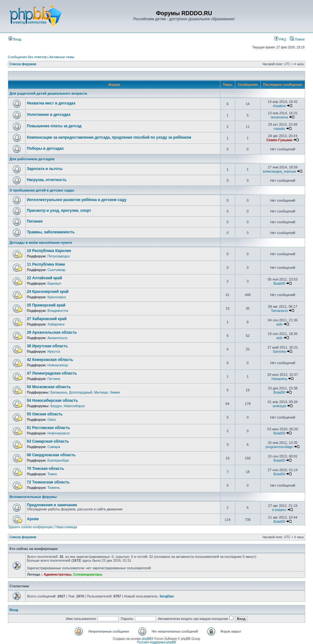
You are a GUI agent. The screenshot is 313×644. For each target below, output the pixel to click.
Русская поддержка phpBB (156, 642)
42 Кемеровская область (50, 360)
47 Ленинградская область (52, 373)
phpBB (146, 639)
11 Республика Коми (46, 264)
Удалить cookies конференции (31, 527)
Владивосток (58, 311)
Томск (52, 474)
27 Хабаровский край (47, 319)
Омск (52, 420)
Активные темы (62, 57)
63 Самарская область (48, 441)
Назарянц (279, 379)
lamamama (279, 117)
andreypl (279, 406)
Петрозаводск (58, 256)
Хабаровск (56, 324)
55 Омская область (45, 414)
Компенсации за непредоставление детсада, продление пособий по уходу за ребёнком (109, 137)
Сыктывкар (56, 270)
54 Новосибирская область (52, 401)
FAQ (280, 39)
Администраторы (57, 575)
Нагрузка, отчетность (47, 180)
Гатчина (54, 379)
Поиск (297, 39)
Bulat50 (279, 283)
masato (279, 129)
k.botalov (279, 510)
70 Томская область (46, 469)
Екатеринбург (58, 460)
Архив (33, 519)
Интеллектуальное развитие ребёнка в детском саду (77, 200)
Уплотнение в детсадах (49, 115)
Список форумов (23, 64)
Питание (35, 221)
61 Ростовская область (49, 428)
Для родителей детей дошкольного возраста (48, 93)
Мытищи (101, 392)
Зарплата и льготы (45, 169)
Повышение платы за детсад (54, 126)
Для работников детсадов (32, 159)
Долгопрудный (80, 392)
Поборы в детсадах (45, 148)
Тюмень (54, 488)
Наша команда (66, 527)
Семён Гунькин (279, 140)
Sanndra (279, 351)
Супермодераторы (88, 575)
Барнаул (54, 283)
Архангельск (57, 338)
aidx (279, 324)
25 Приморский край (46, 305)
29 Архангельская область (52, 332)
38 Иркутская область (47, 346)
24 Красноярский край (48, 292)
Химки (115, 392)
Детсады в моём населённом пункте (41, 243)
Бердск (56, 406)
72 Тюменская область (48, 482)
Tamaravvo (279, 311)
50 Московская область (49, 387)
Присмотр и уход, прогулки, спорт (59, 211)
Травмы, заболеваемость (51, 232)
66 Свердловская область (51, 455)
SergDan (166, 596)
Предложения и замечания (52, 505)
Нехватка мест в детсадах (51, 103)
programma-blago (279, 447)
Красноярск (57, 297)
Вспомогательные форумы (33, 497)
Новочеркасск (59, 433)
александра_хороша (279, 171)
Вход (15, 39)
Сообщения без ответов (27, 57)
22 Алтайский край (44, 278)
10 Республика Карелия (49, 251)
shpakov (279, 106)
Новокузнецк (58, 365)
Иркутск (54, 351)
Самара (54, 447)
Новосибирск (74, 406)
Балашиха (58, 392)
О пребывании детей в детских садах (42, 190)
